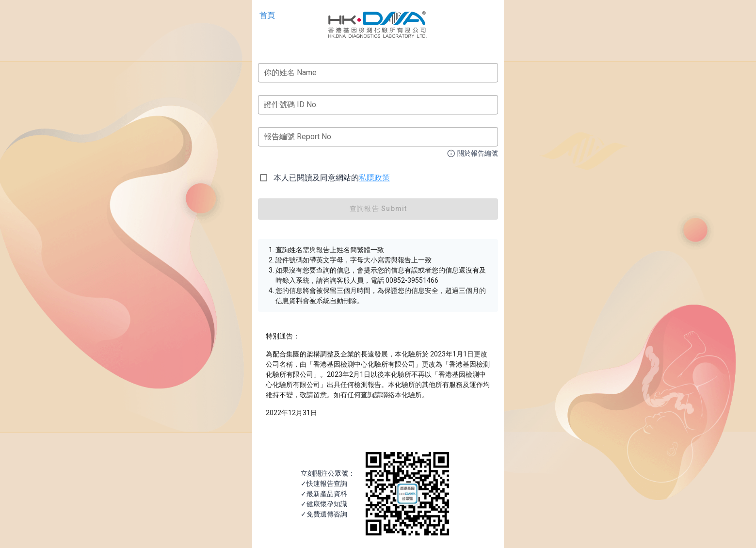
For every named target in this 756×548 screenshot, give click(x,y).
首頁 (267, 15)
